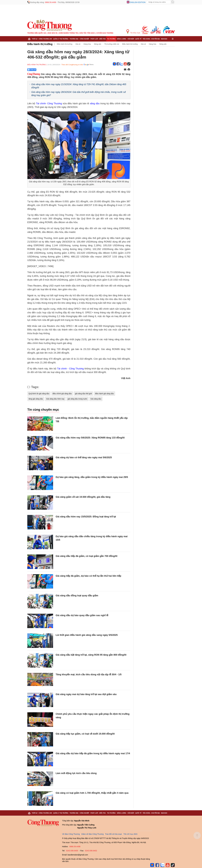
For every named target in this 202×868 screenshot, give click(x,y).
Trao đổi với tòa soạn (113, 834)
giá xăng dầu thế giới (83, 394)
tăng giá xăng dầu (36, 399)
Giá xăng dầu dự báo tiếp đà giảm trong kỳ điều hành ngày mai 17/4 (93, 753)
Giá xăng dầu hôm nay (55, 399)
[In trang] (129, 70)
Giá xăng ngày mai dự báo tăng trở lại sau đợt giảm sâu (86, 694)
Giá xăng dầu (96, 399)
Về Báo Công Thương (71, 834)
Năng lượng (122, 39)
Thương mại (74, 39)
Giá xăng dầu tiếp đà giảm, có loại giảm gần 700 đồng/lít (87, 556)
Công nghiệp (84, 39)
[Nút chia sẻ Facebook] (47, 70)
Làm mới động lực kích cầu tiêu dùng (76, 773)
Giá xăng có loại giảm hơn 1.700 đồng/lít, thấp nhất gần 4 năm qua (92, 793)
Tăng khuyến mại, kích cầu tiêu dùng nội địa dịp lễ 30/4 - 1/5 (89, 674)
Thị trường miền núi (112, 44)
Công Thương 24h (45, 39)
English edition (138, 2)
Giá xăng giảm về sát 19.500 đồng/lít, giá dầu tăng (83, 497)
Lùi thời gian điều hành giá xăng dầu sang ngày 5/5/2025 (87, 635)
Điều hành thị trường (40, 44)
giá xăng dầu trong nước (77, 399)
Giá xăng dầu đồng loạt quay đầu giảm (77, 596)
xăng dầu (95, 104)
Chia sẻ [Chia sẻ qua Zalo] (32, 70)
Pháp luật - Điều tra (98, 39)
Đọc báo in (53, 33)
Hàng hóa (87, 44)
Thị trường (111, 39)
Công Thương (55, 104)
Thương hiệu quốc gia (37, 33)
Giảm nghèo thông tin (68, 33)
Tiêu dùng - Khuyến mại (151, 39)
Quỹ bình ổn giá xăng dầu (39, 394)
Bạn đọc (164, 39)
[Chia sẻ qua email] (125, 70)
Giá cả (78, 44)
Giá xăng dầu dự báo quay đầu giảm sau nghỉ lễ (82, 615)
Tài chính (41, 104)
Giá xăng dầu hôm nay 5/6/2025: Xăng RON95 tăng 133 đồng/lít (90, 438)
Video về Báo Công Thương (92, 834)
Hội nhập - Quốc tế (134, 39)
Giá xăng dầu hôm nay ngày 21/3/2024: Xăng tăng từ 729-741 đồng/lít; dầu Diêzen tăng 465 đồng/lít (79, 86)
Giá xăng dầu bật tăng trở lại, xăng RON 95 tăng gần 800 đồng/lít (91, 655)
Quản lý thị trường (61, 39)
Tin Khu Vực (133, 32)
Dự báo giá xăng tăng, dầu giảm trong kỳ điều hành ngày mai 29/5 (92, 477)
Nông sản (98, 44)
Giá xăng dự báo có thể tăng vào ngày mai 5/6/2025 (84, 457)
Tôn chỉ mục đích (130, 834)
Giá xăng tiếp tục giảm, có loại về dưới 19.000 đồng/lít (85, 734)
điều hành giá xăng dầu (104, 394)
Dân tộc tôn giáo (87, 33)
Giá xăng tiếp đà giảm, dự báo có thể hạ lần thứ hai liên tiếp (88, 576)
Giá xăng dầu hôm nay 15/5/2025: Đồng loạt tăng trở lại (86, 517)
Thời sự (35, 39)
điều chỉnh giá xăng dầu (62, 394)
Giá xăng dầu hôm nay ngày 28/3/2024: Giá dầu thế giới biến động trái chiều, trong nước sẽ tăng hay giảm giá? (78, 94)
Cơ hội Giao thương (105, 33)
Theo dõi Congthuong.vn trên (72, 65)
